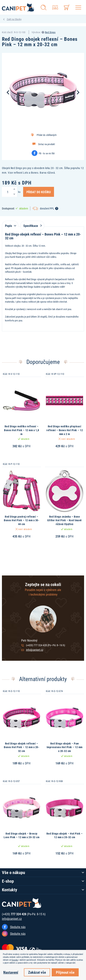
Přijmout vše (65, 972)
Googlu (15, 960)
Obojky (18, 19)
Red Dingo (50, 32)
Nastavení (11, 972)
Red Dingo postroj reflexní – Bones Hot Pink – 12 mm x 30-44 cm (21, 520)
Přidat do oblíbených (47, 135)
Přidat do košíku (39, 192)
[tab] (10, 224)
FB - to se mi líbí (47, 153)
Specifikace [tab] (32, 226)
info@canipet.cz (35, 650)
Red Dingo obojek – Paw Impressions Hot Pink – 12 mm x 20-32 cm (65, 747)
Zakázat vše (37, 972)
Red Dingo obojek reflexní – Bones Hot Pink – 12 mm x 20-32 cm (21, 747)
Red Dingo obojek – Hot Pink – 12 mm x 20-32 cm (65, 835)
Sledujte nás (18, 927)
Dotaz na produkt (47, 144)
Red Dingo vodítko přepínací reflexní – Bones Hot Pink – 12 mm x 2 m (64, 430)
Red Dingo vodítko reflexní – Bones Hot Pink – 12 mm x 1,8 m (21, 430)
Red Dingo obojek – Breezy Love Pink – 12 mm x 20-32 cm (21, 835)
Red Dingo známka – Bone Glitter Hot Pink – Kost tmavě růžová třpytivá (64, 520)
